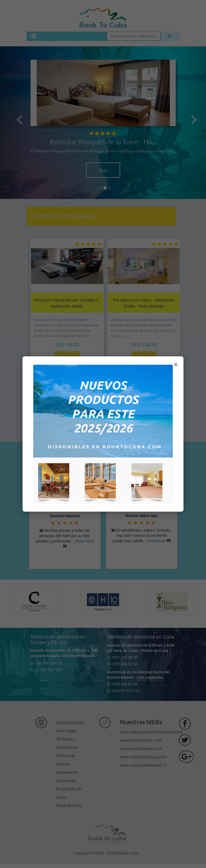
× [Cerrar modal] (176, 365)
